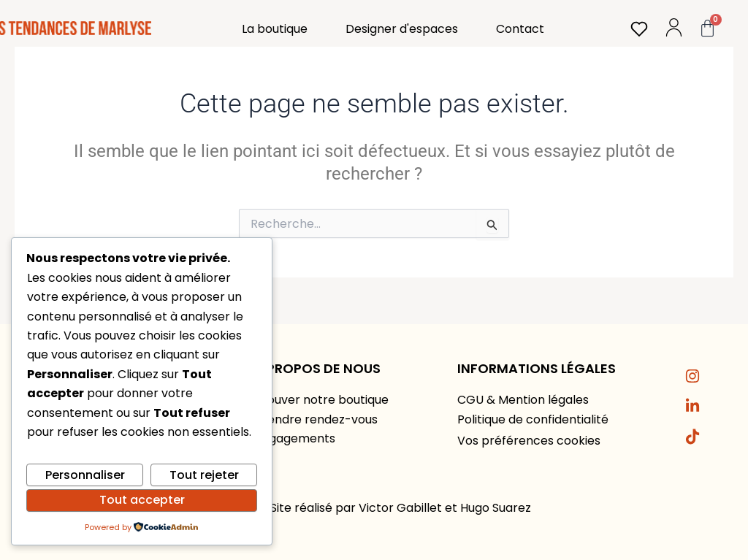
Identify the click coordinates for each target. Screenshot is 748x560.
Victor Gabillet (400, 508)
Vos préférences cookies (529, 441)
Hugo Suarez (496, 508)
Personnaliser (85, 475)
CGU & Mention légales (523, 400)
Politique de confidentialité (533, 419)
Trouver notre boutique (322, 400)
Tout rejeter (204, 475)
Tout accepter (142, 500)
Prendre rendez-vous (316, 419)
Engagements (295, 438)
